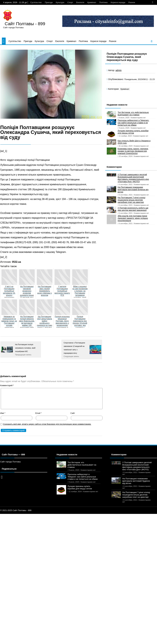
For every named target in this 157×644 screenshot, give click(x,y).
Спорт (70, 2)
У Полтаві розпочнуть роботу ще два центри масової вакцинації (133, 209)
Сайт (73, 413)
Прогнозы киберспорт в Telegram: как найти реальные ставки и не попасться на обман (133, 123)
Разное (132, 2)
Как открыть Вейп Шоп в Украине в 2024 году (134, 142)
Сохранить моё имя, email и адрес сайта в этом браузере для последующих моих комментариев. (47, 424)
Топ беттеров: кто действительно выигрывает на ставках (133, 114)
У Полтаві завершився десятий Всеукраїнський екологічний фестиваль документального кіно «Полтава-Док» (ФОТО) (133, 178)
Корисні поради (118, 2)
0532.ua (17, 262)
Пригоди (49, 2)
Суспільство (36, 2)
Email (39, 413)
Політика (103, 2)
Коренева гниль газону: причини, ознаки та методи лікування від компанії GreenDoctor (133, 151)
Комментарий (7, 385)
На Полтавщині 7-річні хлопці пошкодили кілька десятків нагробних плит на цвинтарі (132, 200)
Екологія (80, 2)
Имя (3, 413)
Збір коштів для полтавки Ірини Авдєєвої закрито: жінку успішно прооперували (133, 218)
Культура (60, 2)
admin (119, 70)
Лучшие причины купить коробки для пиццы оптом (133, 132)
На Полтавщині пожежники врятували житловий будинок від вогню (133, 190)
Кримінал (92, 2)
